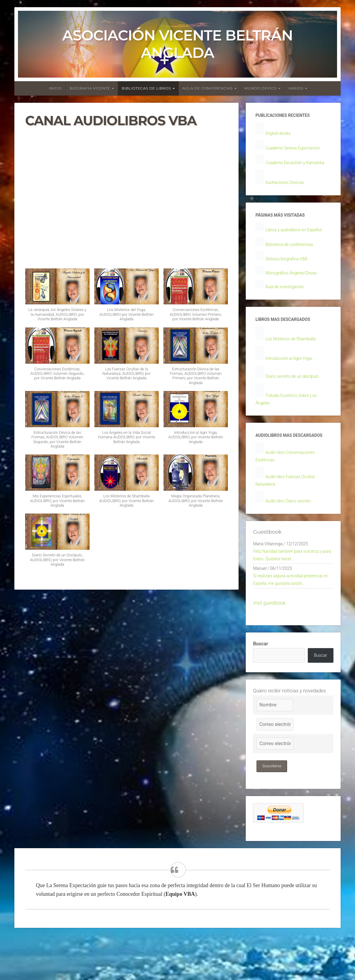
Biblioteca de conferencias (293, 258)
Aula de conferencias (208, 88)
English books (280, 134)
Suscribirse (273, 809)
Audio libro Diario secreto (292, 534)
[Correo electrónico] (275, 767)
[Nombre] (275, 748)
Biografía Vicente (90, 88)
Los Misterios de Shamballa (295, 356)
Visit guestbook (269, 644)
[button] (57, 298)
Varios (296, 88)
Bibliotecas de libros (146, 88)
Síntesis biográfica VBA (290, 273)
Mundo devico (261, 88)
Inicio (56, 88)
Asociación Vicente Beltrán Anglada (177, 44)
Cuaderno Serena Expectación (297, 150)
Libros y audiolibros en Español (298, 243)
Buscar (260, 684)
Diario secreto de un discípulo (296, 394)
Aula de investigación (288, 302)
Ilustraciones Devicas (288, 194)
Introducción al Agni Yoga (292, 376)
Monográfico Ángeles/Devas (295, 287)
